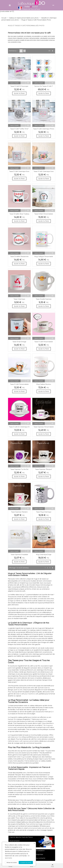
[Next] (53, 51)
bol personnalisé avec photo (40, 828)
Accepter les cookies (25, 862)
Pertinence (14, 51)
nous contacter (40, 858)
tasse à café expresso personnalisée (26, 741)
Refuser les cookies (11, 862)
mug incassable (26, 757)
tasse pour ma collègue (19, 737)
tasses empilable (35, 678)
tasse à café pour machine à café (27, 694)
